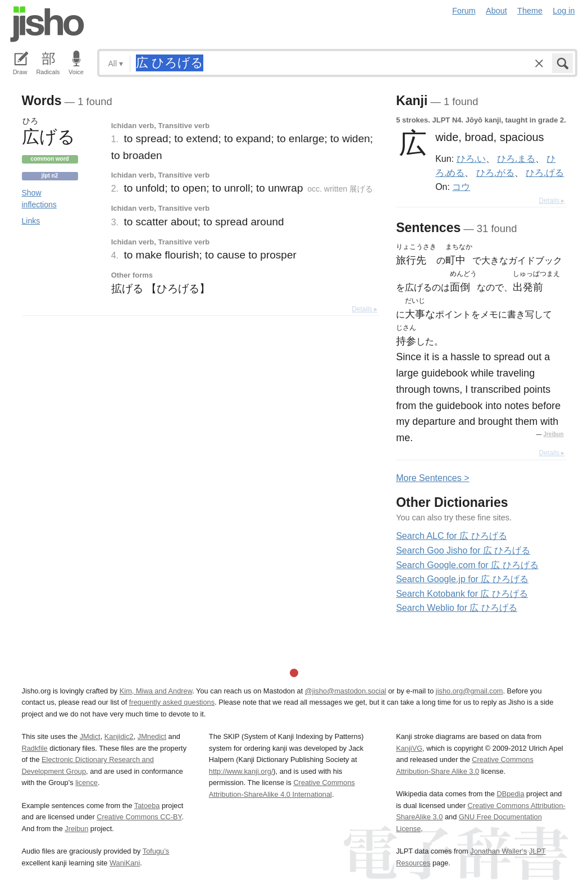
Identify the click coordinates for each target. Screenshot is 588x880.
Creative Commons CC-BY (139, 817)
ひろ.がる (495, 173)
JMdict (90, 736)
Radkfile (35, 748)
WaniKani (125, 863)
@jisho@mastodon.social (346, 691)
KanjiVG (409, 748)
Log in (564, 11)
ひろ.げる (545, 173)
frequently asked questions (172, 702)
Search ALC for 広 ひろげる (451, 536)
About (496, 11)
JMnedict (152, 736)
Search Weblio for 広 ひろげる (457, 608)
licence (86, 783)
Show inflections (39, 199)
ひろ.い (471, 158)
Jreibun (553, 434)
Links (31, 221)
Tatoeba (147, 806)
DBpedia (510, 794)
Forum (464, 11)
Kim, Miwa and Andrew (156, 691)
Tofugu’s (156, 851)
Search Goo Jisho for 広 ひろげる (463, 550)
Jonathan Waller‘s (498, 851)
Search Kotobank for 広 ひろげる (462, 594)
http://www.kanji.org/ (241, 771)
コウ (461, 187)
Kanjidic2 (119, 736)
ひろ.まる (516, 158)
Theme (530, 11)
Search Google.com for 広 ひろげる (467, 565)
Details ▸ (364, 309)
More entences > (432, 478)
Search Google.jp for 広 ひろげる (462, 579)
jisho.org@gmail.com (470, 691)
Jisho (47, 24)
